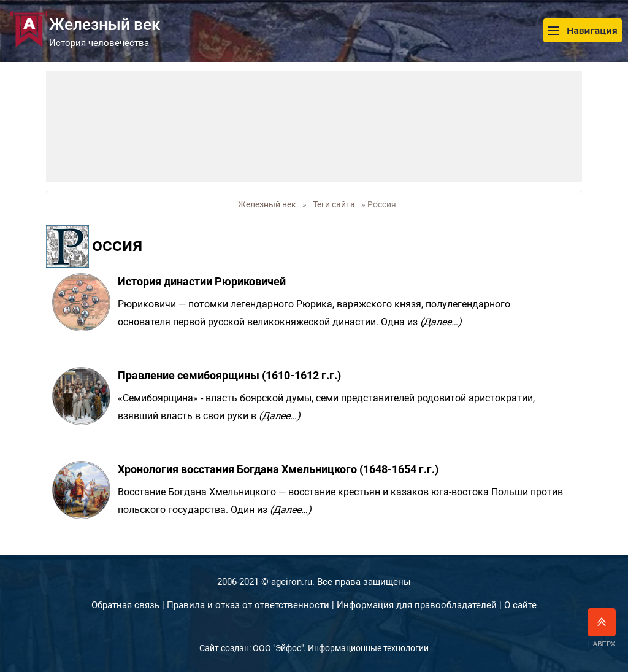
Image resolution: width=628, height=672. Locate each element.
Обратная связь (125, 605)
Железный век (267, 204)
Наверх (602, 628)
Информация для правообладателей (417, 605)
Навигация (583, 30)
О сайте (520, 605)
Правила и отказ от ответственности (248, 605)
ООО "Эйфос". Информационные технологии (341, 648)
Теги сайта (334, 204)
